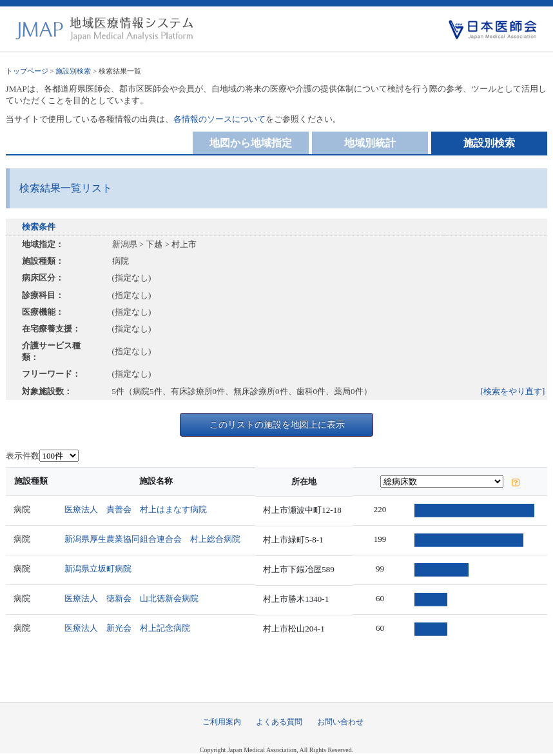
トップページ (27, 71)
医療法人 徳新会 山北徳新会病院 (132, 598)
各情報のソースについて (219, 119)
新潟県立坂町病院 (99, 569)
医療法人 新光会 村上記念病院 (128, 628)
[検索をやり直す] (513, 391)
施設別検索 (73, 71)
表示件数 (23, 456)
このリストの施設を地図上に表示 (277, 424)
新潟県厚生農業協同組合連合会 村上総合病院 (153, 539)
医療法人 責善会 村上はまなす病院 (136, 509)
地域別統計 (370, 143)
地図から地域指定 (251, 143)
